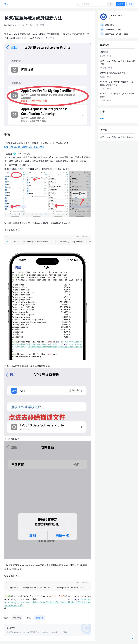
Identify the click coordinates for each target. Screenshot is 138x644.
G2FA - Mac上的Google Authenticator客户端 (118, 137)
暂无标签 (40, 618)
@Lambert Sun (23, 632)
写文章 (120, 4)
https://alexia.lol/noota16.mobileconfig (24, 147)
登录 (131, 4)
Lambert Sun (10, 25)
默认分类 (17, 618)
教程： (103, 118)
